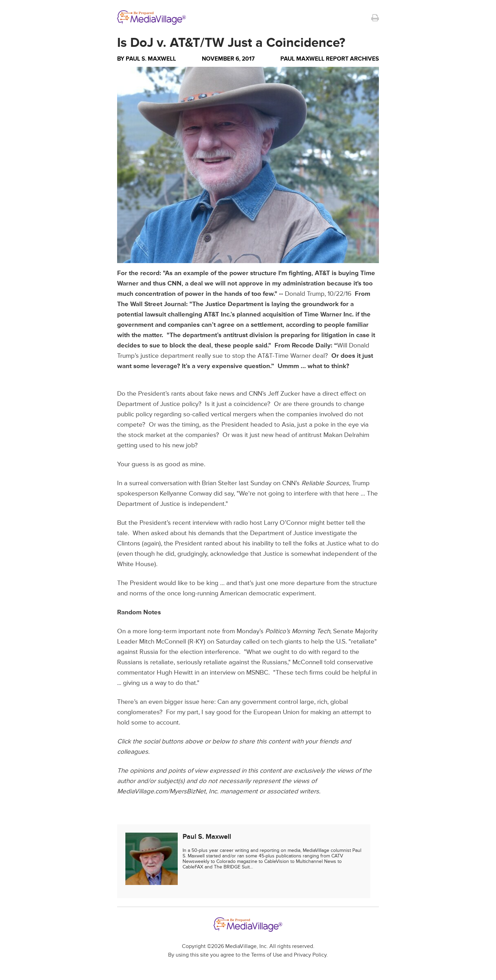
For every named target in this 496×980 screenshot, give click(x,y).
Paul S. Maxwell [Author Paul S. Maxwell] (151, 59)
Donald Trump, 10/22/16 (318, 294)
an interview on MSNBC (235, 673)
